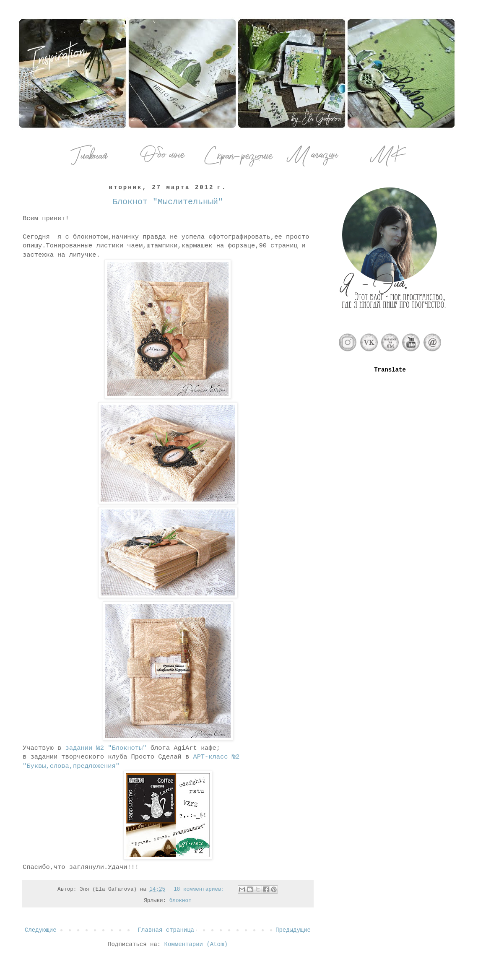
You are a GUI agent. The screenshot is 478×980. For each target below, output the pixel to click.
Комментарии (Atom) (196, 944)
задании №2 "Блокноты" (106, 748)
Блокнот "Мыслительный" (168, 202)
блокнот (181, 901)
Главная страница (166, 930)
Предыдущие (293, 930)
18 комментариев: (200, 889)
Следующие (41, 930)
